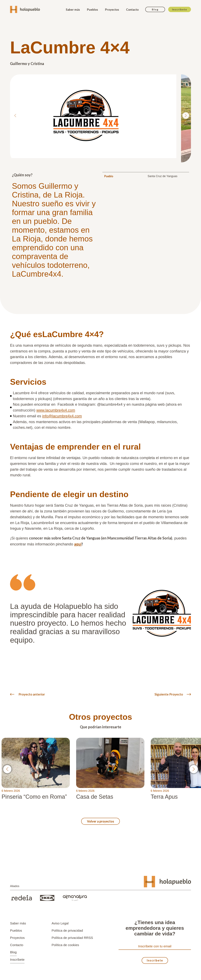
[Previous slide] (15, 116)
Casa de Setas (95, 797)
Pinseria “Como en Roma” (34, 797)
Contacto (132, 9)
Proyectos (112, 9)
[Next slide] (186, 116)
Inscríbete (180, 9)
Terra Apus (164, 797)
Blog (155, 9)
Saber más (73, 9)
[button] (7, 769)
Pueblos (92, 9)
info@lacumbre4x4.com (62, 416)
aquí (78, 544)
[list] (100, 116)
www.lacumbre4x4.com (56, 410)
